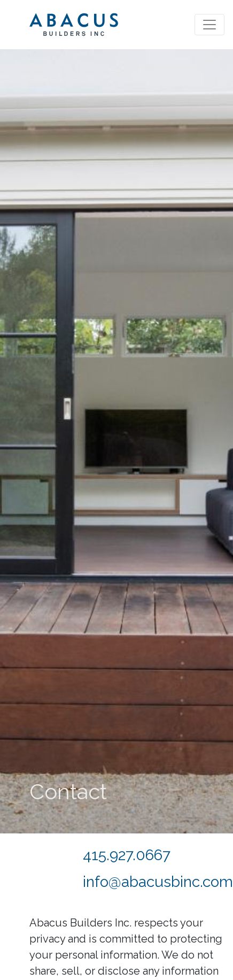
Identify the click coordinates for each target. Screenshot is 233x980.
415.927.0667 (127, 855)
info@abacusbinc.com (158, 882)
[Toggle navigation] (209, 25)
